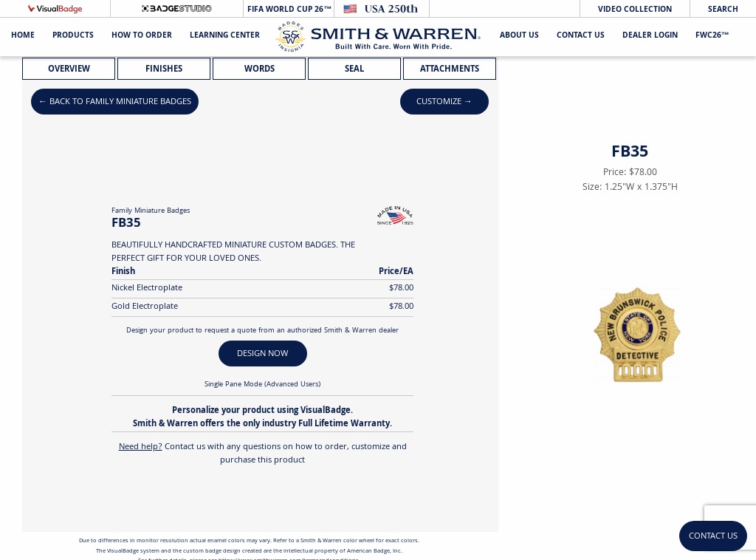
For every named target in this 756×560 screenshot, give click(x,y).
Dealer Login (650, 37)
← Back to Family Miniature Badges (115, 102)
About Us (519, 37)
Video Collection (635, 10)
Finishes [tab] (164, 70)
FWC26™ (712, 37)
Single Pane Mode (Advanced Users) (262, 385)
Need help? (141, 447)
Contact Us (581, 37)
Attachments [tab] (450, 70)
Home (23, 37)
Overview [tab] (69, 70)
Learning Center (225, 37)
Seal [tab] (354, 70)
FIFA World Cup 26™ (288, 10)
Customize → (444, 102)
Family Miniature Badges (151, 211)
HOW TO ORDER (142, 37)
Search (723, 10)
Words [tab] (260, 70)
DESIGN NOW (262, 354)
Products (73, 37)
